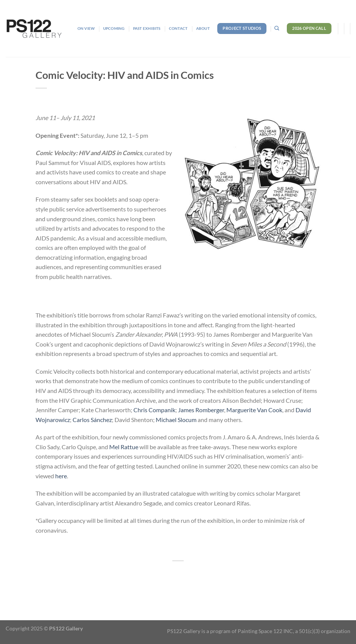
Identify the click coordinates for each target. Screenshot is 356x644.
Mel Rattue (124, 447)
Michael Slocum (176, 420)
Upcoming (114, 28)
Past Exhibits (147, 28)
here (61, 476)
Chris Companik (154, 410)
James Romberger (201, 410)
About (203, 28)
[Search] (277, 29)
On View (86, 28)
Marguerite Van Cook (254, 410)
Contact (178, 28)
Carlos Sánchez (92, 420)
